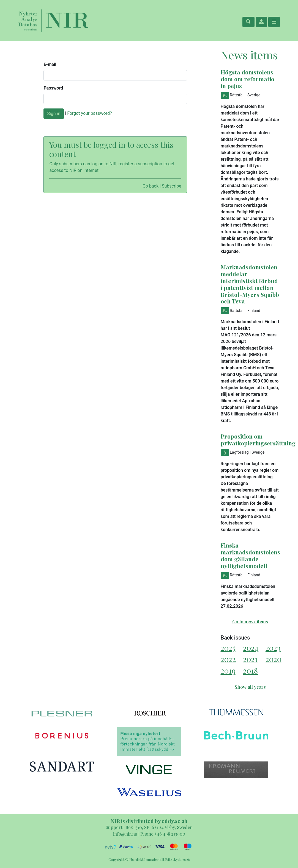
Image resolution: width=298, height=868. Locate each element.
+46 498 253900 (170, 834)
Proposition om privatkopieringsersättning (258, 439)
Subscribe (172, 186)
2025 (228, 648)
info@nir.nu (125, 834)
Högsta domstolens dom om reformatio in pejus (248, 79)
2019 (228, 670)
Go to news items (250, 622)
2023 (273, 648)
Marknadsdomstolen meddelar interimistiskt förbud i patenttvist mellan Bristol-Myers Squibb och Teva (250, 284)
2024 (251, 648)
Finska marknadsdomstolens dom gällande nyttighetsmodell (250, 555)
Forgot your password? (89, 113)
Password (53, 88)
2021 (250, 659)
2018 (250, 670)
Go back (151, 186)
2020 (274, 659)
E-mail (50, 64)
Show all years (250, 687)
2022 (228, 659)
